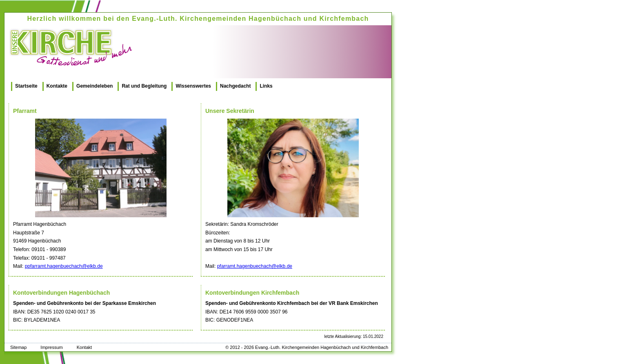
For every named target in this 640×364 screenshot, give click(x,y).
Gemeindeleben (94, 86)
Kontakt (84, 347)
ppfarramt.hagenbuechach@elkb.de (64, 266)
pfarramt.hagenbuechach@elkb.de (255, 266)
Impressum (51, 347)
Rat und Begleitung (144, 86)
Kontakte (57, 86)
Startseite (26, 86)
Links (266, 86)
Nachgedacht (235, 86)
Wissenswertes (193, 86)
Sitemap (18, 347)
